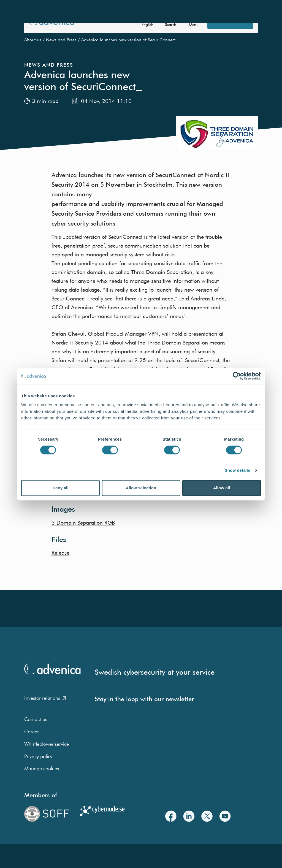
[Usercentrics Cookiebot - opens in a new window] (237, 376)
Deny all (60, 488)
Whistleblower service (47, 744)
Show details (238, 470)
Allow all (222, 488)
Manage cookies (42, 768)
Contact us (36, 719)
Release (60, 553)
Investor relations (45, 698)
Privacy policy (38, 756)
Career (32, 732)
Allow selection (141, 488)
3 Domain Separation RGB (83, 523)
